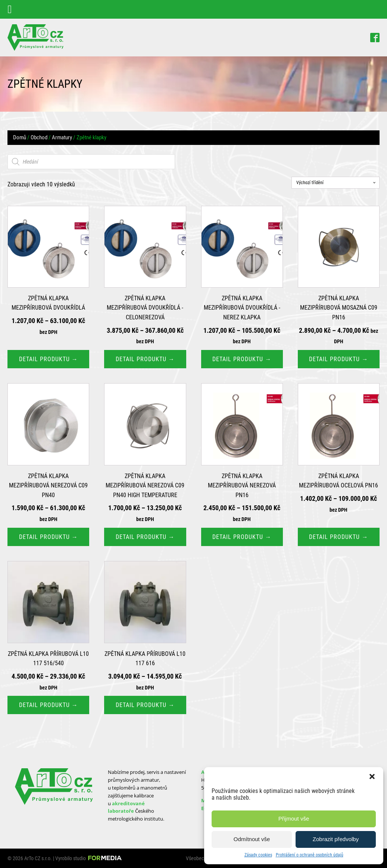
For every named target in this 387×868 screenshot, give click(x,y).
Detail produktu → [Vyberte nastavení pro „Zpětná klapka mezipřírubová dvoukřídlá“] (49, 359)
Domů (20, 137)
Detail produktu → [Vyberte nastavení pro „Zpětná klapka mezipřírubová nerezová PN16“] (242, 537)
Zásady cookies (258, 855)
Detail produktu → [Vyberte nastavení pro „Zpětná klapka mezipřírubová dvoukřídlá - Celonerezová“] (145, 359)
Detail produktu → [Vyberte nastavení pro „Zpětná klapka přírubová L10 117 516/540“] (49, 705)
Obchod (39, 137)
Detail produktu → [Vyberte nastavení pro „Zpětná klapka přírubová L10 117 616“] (145, 705)
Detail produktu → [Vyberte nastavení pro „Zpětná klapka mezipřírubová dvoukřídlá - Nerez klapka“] (242, 359)
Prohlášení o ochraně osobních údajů (310, 855)
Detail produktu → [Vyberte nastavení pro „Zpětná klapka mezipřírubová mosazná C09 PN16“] (338, 359)
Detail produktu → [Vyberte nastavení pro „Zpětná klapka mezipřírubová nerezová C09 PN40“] (49, 537)
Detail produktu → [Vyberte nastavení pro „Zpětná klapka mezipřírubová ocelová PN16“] (338, 537)
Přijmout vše (294, 819)
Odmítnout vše (252, 839)
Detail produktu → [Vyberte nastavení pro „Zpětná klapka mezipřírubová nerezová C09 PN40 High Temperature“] (145, 537)
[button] (372, 776)
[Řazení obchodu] (335, 183)
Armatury (62, 137)
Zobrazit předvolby (336, 839)
